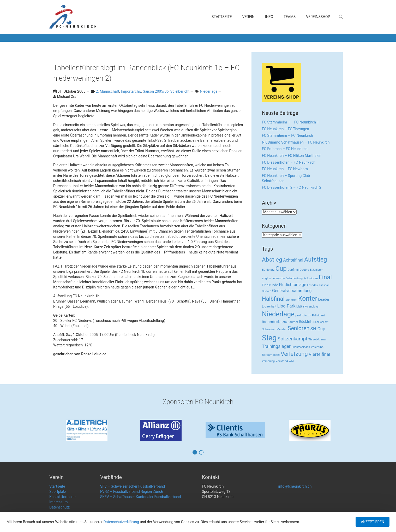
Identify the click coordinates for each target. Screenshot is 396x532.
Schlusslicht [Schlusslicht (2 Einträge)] (321, 322)
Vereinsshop (318, 17)
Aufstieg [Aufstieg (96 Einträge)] (316, 259)
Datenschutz (59, 507)
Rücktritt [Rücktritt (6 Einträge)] (306, 322)
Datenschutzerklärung (121, 522)
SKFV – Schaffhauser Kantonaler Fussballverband (140, 497)
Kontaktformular (63, 497)
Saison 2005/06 (156, 91)
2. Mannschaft (107, 91)
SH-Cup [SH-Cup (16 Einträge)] (318, 329)
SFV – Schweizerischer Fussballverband (133, 486)
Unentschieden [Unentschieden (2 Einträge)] (301, 347)
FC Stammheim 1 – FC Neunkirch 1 (290, 122)
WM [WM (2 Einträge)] (291, 361)
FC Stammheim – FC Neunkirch (287, 135)
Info (269, 17)
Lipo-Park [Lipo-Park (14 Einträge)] (286, 306)
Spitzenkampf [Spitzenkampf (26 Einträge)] (293, 339)
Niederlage (209, 91)
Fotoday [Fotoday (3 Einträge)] (313, 285)
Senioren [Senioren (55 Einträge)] (299, 328)
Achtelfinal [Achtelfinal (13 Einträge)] (293, 260)
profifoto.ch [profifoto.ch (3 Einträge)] (303, 315)
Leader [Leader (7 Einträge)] (324, 299)
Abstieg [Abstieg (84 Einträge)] (272, 260)
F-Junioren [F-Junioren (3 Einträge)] (311, 278)
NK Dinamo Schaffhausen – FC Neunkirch (296, 142)
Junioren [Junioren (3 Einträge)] (291, 300)
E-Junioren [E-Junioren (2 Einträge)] (316, 270)
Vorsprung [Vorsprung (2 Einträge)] (268, 361)
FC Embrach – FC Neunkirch (285, 149)
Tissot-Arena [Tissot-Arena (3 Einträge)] (317, 339)
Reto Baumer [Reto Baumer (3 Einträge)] (289, 322)
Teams (290, 17)
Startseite (222, 17)
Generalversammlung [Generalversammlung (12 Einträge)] (292, 291)
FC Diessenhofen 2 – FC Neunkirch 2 (292, 187)
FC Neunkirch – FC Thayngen (285, 129)
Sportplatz (58, 492)
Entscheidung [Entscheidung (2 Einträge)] (294, 278)
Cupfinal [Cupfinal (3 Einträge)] (293, 270)
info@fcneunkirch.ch (295, 486)
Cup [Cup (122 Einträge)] (281, 268)
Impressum (58, 502)
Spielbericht (180, 91)
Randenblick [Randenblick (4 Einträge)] (271, 322)
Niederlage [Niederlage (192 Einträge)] (278, 314)
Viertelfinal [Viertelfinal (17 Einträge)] (319, 354)
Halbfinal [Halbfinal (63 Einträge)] (273, 299)
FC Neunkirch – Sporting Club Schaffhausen (286, 178)
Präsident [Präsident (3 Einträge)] (318, 315)
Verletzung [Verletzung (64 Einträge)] (294, 354)
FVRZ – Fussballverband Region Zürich (132, 492)
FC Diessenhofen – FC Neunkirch (289, 162)
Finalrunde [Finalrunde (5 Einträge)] (270, 285)
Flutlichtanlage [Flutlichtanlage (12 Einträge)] (293, 285)
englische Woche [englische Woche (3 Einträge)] (273, 278)
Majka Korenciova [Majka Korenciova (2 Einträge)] (307, 307)
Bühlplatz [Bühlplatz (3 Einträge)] (268, 270)
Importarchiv (131, 91)
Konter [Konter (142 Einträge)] (308, 298)
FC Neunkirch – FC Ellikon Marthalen (292, 156)
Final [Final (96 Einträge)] (325, 277)
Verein (248, 17)
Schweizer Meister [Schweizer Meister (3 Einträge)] (274, 329)
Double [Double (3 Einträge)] (304, 270)
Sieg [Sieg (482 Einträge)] (269, 338)
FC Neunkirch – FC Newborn (285, 169)
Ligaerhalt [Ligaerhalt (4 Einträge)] (269, 306)
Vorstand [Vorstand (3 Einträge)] (282, 361)
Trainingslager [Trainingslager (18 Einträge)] (276, 346)
